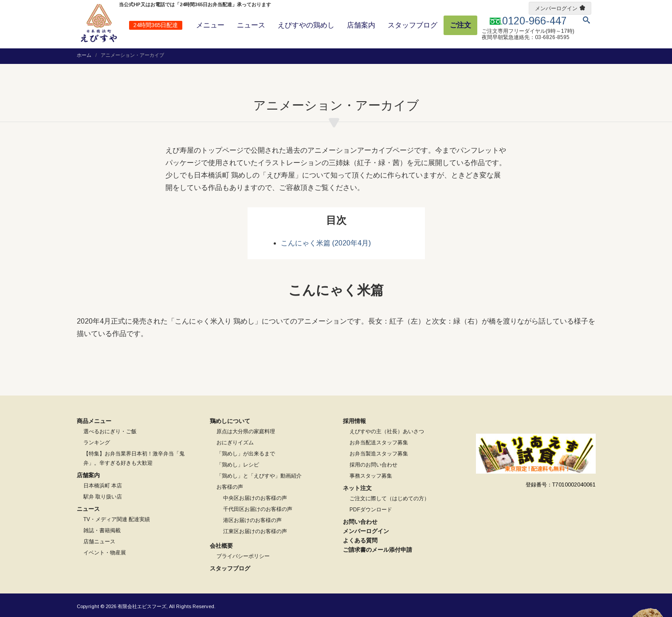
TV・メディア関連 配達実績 (117, 519)
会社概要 (221, 546)
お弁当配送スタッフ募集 (379, 443)
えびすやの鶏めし (306, 25)
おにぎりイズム (235, 443)
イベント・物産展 (105, 553)
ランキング (97, 443)
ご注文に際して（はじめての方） (389, 498)
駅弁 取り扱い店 (103, 497)
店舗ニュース (99, 542)
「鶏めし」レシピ (238, 465)
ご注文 (460, 25)
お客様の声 (230, 487)
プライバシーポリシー (243, 556)
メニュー (210, 25)
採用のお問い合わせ (373, 465)
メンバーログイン (556, 8)
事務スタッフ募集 (371, 476)
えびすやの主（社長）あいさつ (387, 431)
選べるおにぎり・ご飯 (110, 431)
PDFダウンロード (371, 510)
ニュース (251, 25)
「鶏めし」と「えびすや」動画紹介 (259, 476)
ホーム (84, 55)
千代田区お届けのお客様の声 (258, 509)
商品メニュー (94, 421)
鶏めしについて (230, 421)
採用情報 (354, 421)
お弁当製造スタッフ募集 (379, 454)
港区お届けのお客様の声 (252, 520)
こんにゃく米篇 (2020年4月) (326, 243)
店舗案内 (361, 25)
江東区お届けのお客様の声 (255, 531)
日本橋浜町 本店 (103, 486)
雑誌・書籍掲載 (102, 530)
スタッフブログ (413, 25)
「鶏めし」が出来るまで (246, 454)
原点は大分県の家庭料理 (246, 431)
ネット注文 (357, 488)
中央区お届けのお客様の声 (255, 498)
